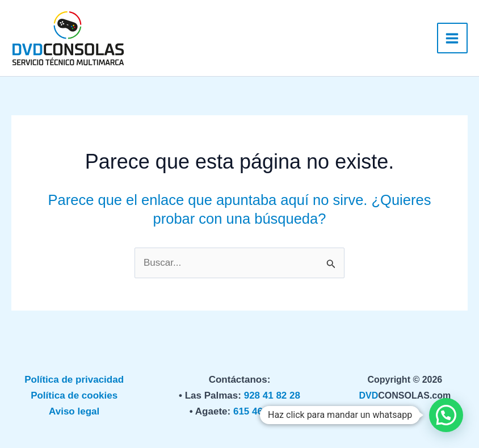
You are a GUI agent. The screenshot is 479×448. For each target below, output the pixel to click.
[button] (446, 415)
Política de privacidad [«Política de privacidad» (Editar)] (74, 380)
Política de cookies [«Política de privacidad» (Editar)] (74, 395)
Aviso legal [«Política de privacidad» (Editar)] (74, 411)
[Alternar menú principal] (453, 38)
